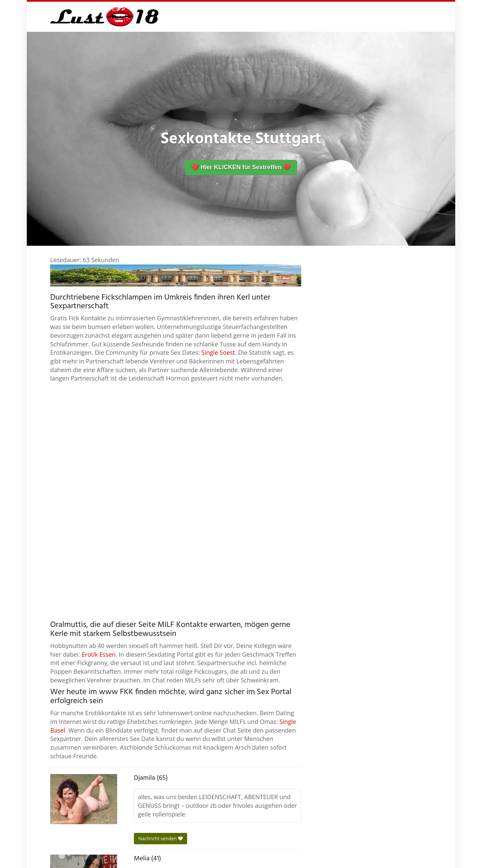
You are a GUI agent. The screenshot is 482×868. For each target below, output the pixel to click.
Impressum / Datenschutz (400, 858)
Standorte (352, 858)
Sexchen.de (318, 858)
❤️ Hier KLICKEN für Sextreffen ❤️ (241, 167)
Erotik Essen (99, 512)
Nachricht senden (160, 696)
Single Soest (218, 352)
